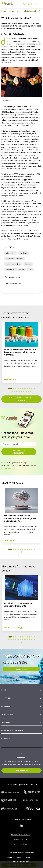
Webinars (6, 722)
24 (22, 642)
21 (30, 640)
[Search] (24, 4)
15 (19, 391)
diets (9, 38)
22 (32, 640)
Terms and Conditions (25, 858)
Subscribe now (21, 770)
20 (31, 391)
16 (22, 391)
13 (15, 391)
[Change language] (32, 4)
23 (34, 640)
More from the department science (21, 399)
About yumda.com (21, 844)
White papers (7, 714)
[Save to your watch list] (36, 4)
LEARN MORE (21, 669)
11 (34, 389)
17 (24, 391)
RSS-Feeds (6, 738)
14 (17, 391)
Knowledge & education (12, 730)
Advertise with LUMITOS (21, 835)
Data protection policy (21, 861)
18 (26, 391)
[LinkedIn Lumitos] (22, 826)
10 (32, 389)
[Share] (28, 4)
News (4, 690)
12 (12, 391)
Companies (6, 698)
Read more (8, 469)
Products (6, 706)
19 (28, 391)
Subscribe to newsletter (19, 452)
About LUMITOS (21, 839)
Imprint (9, 858)
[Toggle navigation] (40, 4)
